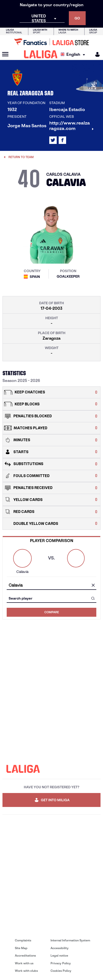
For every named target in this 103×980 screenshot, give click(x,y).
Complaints (23, 940)
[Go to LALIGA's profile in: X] (53, 140)
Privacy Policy (61, 963)
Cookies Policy (61, 971)
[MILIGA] (96, 54)
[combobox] (51, 585)
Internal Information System (70, 940)
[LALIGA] (41, 54)
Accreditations (25, 955)
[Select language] (74, 54)
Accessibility (60, 948)
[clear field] (93, 585)
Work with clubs (26, 971)
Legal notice (59, 955)
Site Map (21, 948)
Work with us (24, 963)
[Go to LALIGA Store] (51, 42)
